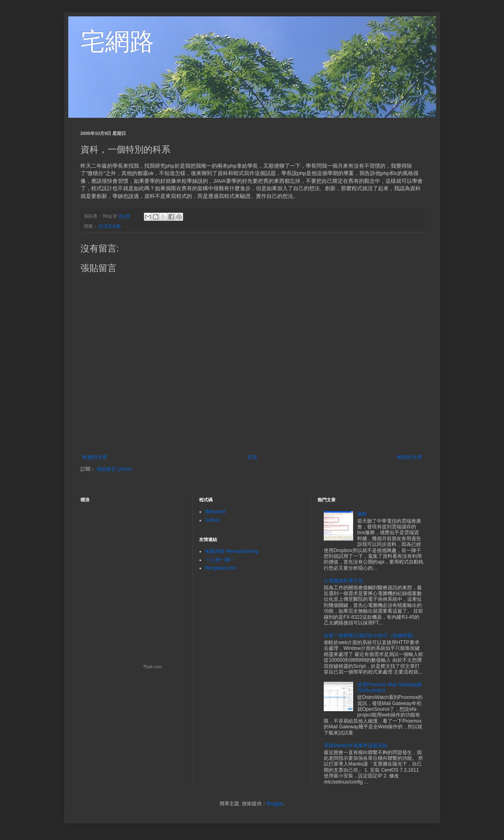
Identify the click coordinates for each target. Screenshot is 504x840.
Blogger (275, 804)
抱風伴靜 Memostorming (232, 551)
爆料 (362, 514)
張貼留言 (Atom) (114, 469)
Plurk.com (152, 667)
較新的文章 (95, 457)
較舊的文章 (410, 457)
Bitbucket (215, 512)
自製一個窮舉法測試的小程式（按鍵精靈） (370, 636)
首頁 (252, 457)
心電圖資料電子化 (343, 581)
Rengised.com (221, 568)
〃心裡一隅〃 (220, 560)
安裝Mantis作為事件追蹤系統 (355, 746)
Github (212, 520)
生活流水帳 (110, 226)
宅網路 (117, 42)
